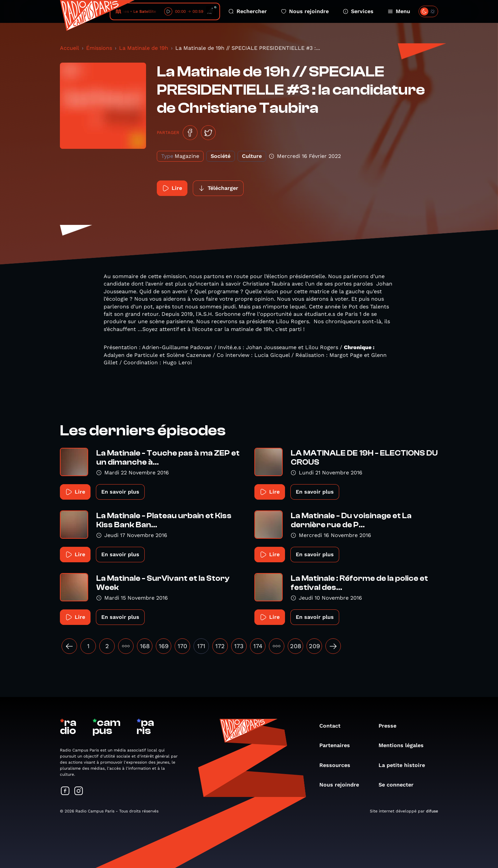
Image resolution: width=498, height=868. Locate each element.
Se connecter (399, 785)
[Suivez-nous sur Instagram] (79, 791)
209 (314, 646)
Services (358, 11)
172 (220, 646)
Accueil (69, 48)
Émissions (99, 48)
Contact (333, 726)
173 (239, 646)
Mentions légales (404, 745)
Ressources (338, 765)
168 (145, 646)
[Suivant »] (333, 646)
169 (164, 646)
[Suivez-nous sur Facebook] (65, 791)
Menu (399, 11)
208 (296, 646)
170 (182, 646)
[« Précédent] (69, 646)
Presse (391, 726)
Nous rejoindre (305, 11)
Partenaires (338, 745)
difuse (432, 811)
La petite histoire (405, 765)
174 (258, 646)
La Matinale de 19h (144, 48)
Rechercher (248, 11)
